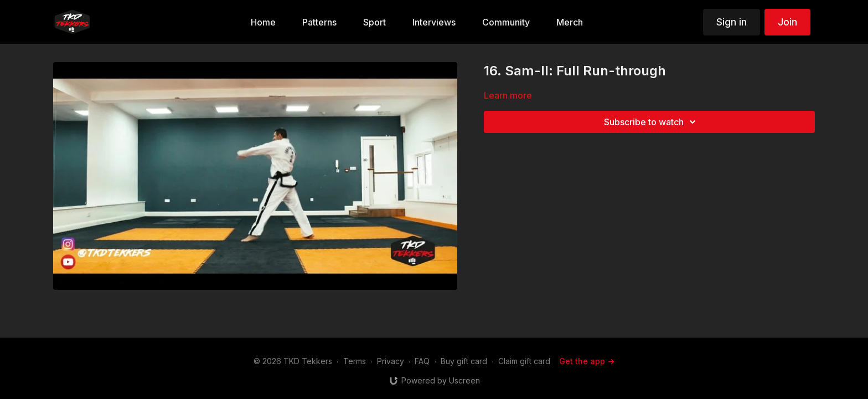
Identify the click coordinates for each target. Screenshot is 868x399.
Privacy (391, 361)
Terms (355, 361)
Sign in (732, 22)
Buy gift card (464, 361)
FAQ (422, 361)
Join (787, 22)
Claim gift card (524, 361)
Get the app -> (587, 361)
